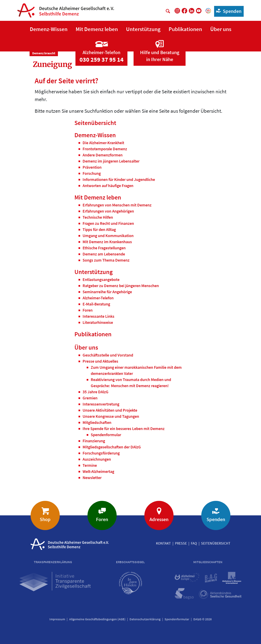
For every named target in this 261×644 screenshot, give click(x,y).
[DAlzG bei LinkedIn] (192, 11)
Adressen (159, 519)
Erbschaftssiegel (130, 562)
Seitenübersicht (216, 543)
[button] (49, 29)
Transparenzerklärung (53, 562)
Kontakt (163, 543)
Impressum (57, 619)
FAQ (194, 543)
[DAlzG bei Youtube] (199, 11)
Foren (102, 519)
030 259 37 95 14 (102, 59)
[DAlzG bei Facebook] (184, 11)
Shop (45, 519)
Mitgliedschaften (208, 562)
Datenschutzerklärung (145, 619)
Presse (181, 543)
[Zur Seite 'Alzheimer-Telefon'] (101, 47)
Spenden (228, 11)
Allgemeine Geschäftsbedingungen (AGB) (97, 619)
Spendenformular (177, 619)
